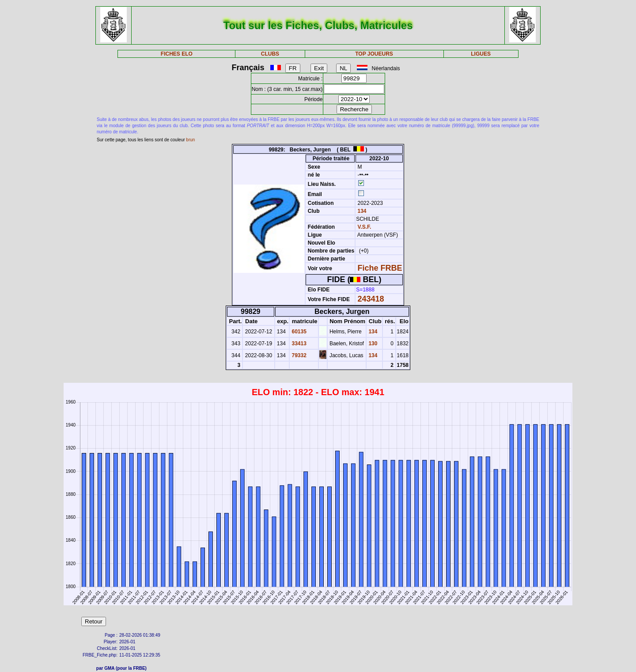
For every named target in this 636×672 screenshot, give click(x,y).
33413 (298, 344)
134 (361, 211)
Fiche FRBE (380, 268)
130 (372, 344)
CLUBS (270, 54)
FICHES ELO (177, 54)
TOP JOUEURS (374, 54)
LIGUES (481, 54)
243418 (371, 299)
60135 (298, 332)
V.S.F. (365, 227)
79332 (298, 355)
